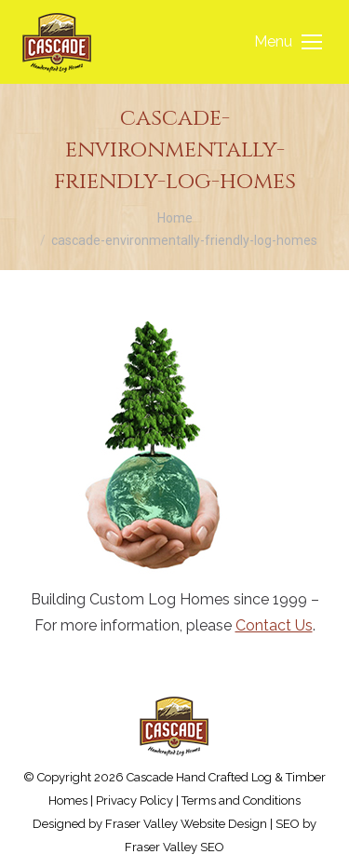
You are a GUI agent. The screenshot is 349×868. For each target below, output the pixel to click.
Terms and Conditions (241, 800)
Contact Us (274, 625)
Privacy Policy (134, 800)
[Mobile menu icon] (288, 42)
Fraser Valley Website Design (186, 824)
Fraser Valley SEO (174, 847)
